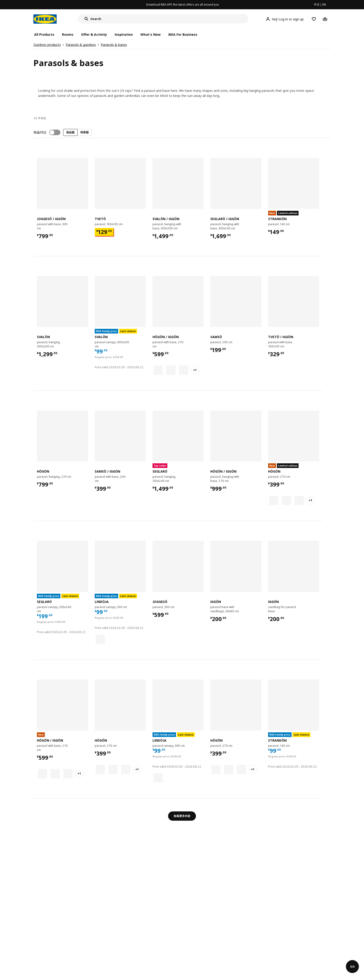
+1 (195, 370)
